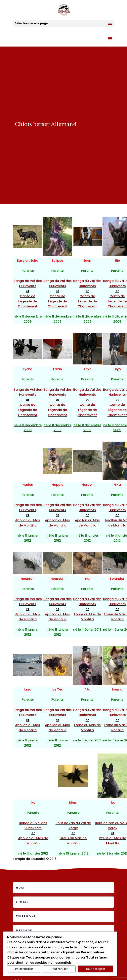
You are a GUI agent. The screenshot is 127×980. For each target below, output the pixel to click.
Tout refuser (59, 969)
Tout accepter (95, 969)
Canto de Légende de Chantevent (28, 301)
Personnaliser (24, 969)
